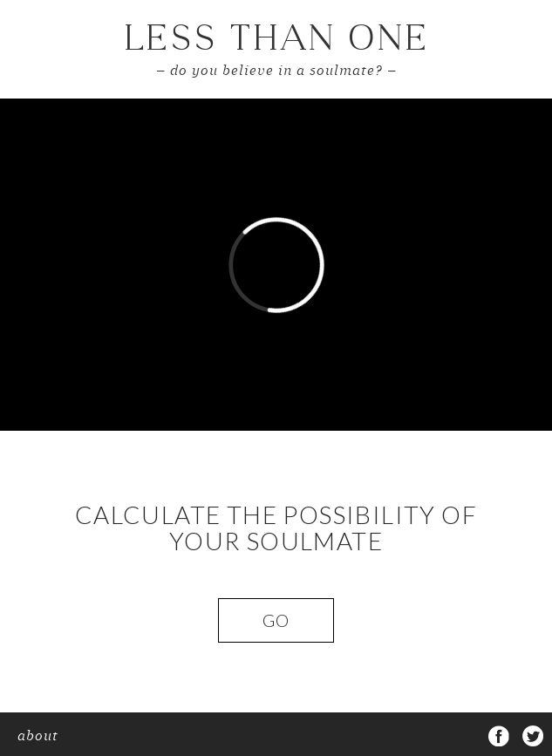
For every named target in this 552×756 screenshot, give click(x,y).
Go (276, 620)
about (38, 737)
